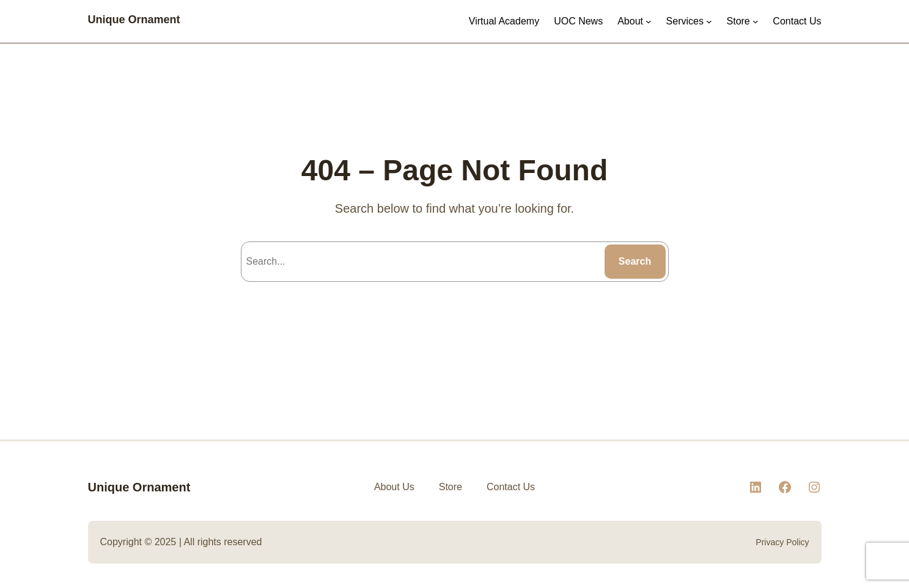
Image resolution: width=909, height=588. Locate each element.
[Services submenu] (709, 21)
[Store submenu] (756, 21)
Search (635, 261)
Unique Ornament (134, 20)
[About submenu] (649, 21)
